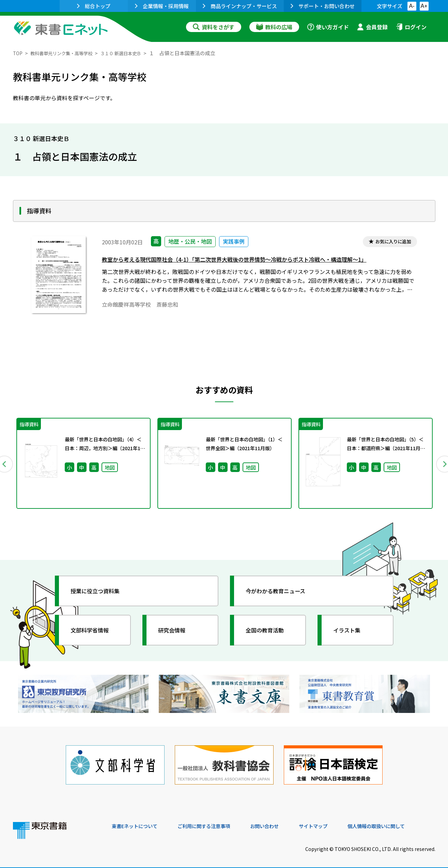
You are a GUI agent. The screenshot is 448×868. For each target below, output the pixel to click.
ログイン (411, 27)
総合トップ (94, 6)
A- (412, 6)
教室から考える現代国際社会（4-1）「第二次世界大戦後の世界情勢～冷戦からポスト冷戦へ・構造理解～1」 (251, 261)
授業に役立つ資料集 (100, 593)
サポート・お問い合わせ (323, 6)
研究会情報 (175, 633)
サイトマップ (334, 822)
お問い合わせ (281, 822)
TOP (18, 53)
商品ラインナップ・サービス (240, 6)
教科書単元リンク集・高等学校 (67, 53)
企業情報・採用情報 (162, 6)
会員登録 (372, 27)
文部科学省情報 (94, 633)
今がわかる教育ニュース (281, 593)
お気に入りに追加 (390, 242)
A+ (424, 6)
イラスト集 (351, 633)
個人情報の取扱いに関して (403, 822)
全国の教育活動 (269, 633)
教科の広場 (274, 27)
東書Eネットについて (138, 822)
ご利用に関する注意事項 (214, 822)
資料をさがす (214, 27)
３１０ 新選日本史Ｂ (134, 53)
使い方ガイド (328, 27)
